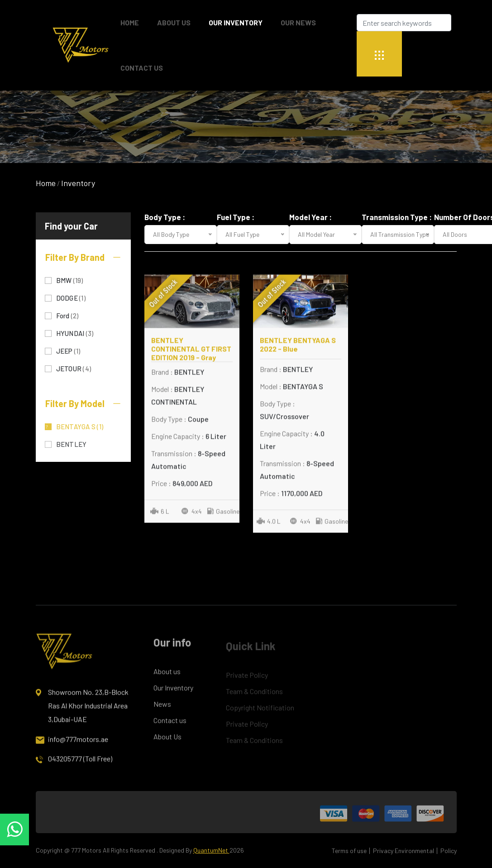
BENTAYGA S (80, 426)
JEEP (68, 350)
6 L (160, 516)
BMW (70, 280)
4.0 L (269, 526)
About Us (174, 22)
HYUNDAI (75, 333)
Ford (67, 315)
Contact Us (142, 68)
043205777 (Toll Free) (74, 766)
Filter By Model (83, 403)
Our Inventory (236, 22)
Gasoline (223, 516)
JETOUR (74, 368)
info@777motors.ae (72, 747)
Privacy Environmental (404, 851)
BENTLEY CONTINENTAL (83, 444)
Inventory (78, 183)
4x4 (192, 516)
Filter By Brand (83, 257)
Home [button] (130, 22)
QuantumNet (211, 850)
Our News (298, 22)
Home (46, 183)
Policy (449, 851)
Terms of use (349, 851)
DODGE (71, 297)
